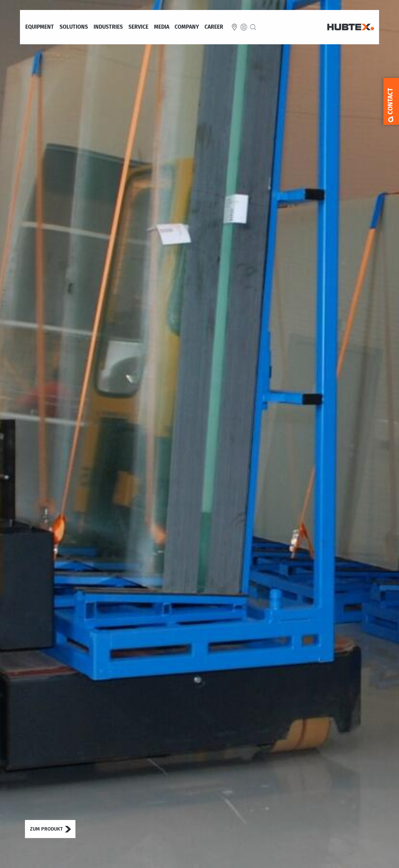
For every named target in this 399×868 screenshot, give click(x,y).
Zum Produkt (46, 829)
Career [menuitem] (214, 27)
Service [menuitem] (138, 27)
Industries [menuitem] (108, 27)
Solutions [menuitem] (74, 27)
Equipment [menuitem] (40, 27)
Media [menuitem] (162, 27)
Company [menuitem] (187, 27)
